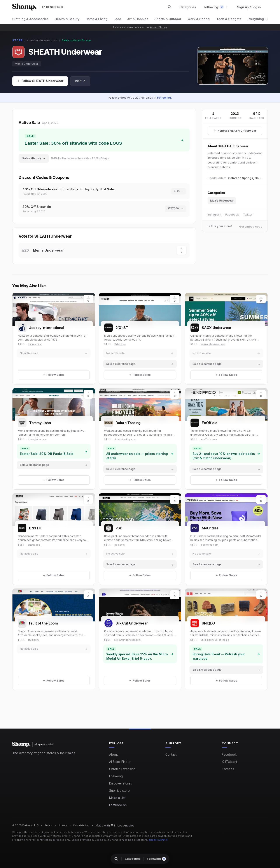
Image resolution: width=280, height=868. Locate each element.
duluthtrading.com (125, 439)
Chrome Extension (122, 769)
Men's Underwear (27, 64)
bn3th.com (34, 545)
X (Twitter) (229, 762)
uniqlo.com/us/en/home (215, 640)
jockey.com (35, 344)
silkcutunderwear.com (127, 640)
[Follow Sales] (40, 81)
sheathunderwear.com (42, 40)
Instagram (214, 214)
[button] (216, 7)
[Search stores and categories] (170, 7)
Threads (228, 769)
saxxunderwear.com (213, 344)
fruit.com (33, 640)
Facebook (232, 214)
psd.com (120, 545)
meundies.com (209, 545)
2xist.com (120, 344)
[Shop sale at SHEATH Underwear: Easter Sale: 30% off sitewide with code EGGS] (104, 140)
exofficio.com (209, 439)
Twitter (248, 214)
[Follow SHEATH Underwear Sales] (235, 131)
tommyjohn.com (37, 439)
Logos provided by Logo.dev (89, 840)
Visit (80, 81)
